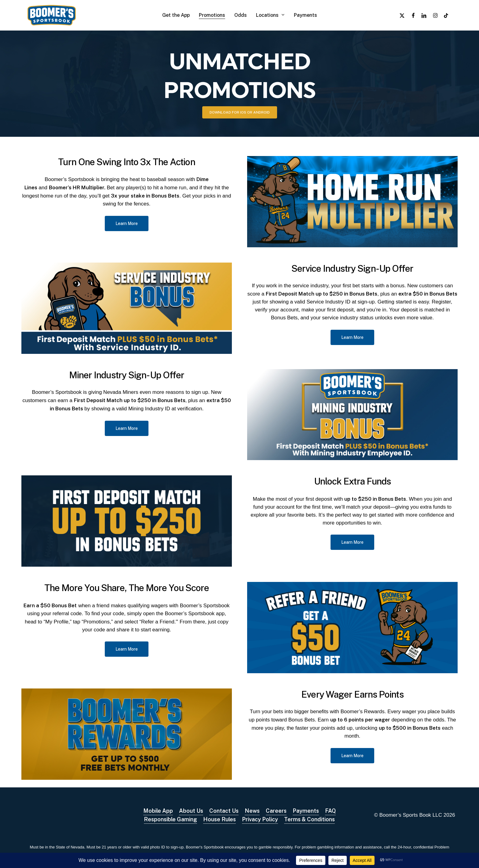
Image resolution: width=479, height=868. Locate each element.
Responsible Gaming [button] (170, 819)
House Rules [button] (219, 819)
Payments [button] (306, 811)
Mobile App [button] (158, 811)
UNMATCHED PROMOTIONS (240, 74)
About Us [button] (191, 811)
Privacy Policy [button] (260, 819)
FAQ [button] (330, 811)
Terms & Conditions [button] (309, 819)
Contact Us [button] (224, 811)
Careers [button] (276, 811)
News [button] (252, 811)
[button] (240, 112)
